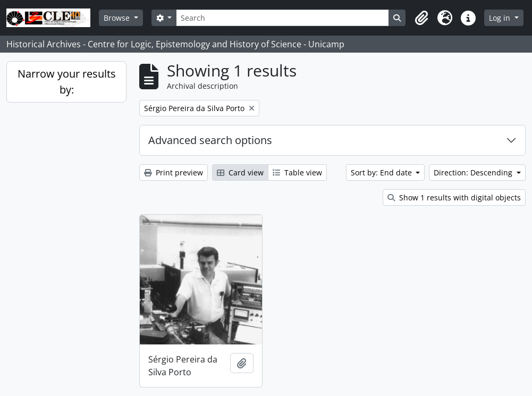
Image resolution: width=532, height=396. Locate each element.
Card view (240, 172)
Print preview (174, 172)
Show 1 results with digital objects (454, 197)
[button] (421, 18)
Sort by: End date (382, 172)
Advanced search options (210, 140)
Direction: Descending (474, 172)
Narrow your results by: (67, 82)
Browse (118, 18)
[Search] (282, 18)
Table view (297, 172)
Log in (501, 18)
